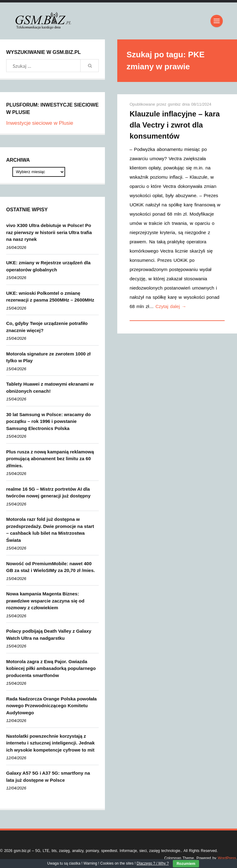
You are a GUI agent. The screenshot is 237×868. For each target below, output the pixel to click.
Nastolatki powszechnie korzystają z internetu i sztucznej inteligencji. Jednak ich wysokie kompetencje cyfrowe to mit (50, 743)
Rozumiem (186, 864)
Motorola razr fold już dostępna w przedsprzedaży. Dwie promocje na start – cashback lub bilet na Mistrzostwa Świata (50, 530)
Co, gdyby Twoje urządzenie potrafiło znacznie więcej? (47, 327)
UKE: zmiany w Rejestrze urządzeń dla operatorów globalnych (48, 266)
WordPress (227, 858)
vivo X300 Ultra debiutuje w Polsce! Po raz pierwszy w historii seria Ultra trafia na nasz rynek (49, 232)
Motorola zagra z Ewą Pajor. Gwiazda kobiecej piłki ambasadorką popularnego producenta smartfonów (51, 668)
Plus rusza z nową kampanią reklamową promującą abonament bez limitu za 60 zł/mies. (50, 459)
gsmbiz (175, 104)
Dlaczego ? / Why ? (153, 863)
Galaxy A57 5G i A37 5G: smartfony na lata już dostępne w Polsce (48, 777)
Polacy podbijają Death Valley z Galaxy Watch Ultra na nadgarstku (49, 635)
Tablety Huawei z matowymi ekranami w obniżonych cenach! (50, 387)
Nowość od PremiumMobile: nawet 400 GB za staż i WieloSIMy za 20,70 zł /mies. (50, 567)
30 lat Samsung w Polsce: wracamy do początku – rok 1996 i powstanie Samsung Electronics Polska (48, 421)
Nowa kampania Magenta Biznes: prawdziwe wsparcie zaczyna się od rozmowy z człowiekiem (45, 601)
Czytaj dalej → (171, 306)
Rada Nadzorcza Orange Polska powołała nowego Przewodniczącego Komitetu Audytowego (51, 706)
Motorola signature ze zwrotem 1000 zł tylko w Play (48, 357)
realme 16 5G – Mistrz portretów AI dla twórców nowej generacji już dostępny (48, 493)
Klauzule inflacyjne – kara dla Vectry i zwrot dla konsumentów (175, 125)
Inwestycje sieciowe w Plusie (40, 123)
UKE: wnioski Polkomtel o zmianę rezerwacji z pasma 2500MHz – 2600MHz (50, 297)
